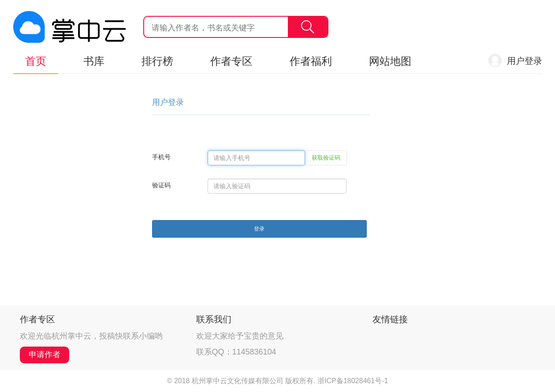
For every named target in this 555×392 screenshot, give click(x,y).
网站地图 (390, 61)
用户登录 (525, 61)
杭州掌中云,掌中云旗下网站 (69, 27)
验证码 (161, 185)
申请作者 (45, 355)
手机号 (161, 157)
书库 (94, 61)
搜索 (308, 27)
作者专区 (231, 61)
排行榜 (157, 61)
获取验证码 (326, 158)
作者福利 (311, 61)
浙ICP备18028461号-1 (353, 381)
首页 (36, 61)
